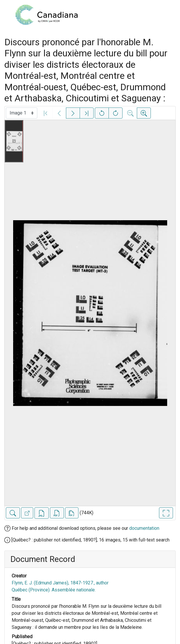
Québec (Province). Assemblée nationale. (54, 590)
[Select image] (22, 113)
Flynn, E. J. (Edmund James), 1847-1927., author (60, 583)
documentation (144, 528)
